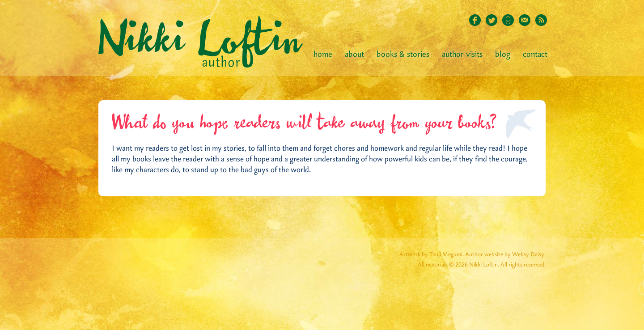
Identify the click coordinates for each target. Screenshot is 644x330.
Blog (503, 55)
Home (323, 55)
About (354, 55)
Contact (535, 55)
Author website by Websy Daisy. (505, 255)
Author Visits (462, 55)
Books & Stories (403, 55)
